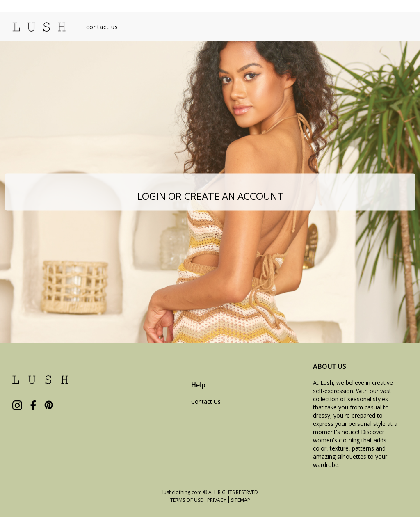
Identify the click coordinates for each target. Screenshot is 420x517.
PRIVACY (217, 500)
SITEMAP (241, 500)
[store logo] (39, 27)
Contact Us (206, 401)
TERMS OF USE (186, 500)
